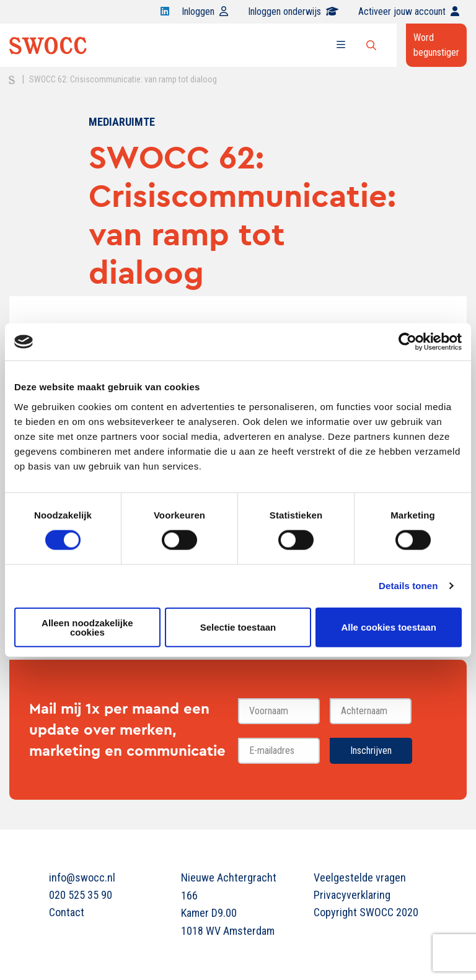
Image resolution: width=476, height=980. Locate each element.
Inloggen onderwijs (293, 11)
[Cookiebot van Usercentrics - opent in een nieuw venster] (408, 342)
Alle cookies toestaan (388, 627)
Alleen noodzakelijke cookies (87, 627)
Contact (67, 912)
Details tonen (408, 586)
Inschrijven (371, 750)
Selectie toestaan (238, 627)
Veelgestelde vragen (360, 877)
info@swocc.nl (82, 877)
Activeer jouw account (409, 11)
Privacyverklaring (352, 895)
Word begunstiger (436, 45)
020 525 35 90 (81, 895)
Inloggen (205, 11)
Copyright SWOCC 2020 (366, 912)
